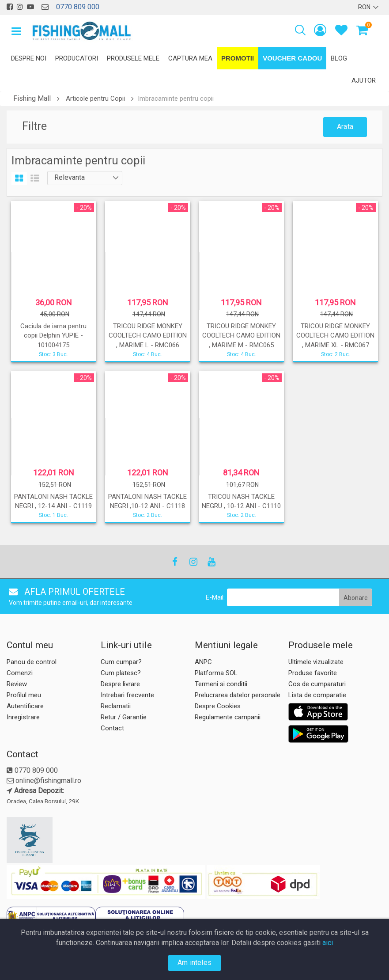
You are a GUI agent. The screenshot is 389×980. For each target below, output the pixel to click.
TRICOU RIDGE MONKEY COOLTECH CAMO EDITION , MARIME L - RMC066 (148, 336)
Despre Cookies (218, 706)
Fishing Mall (32, 98)
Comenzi (20, 673)
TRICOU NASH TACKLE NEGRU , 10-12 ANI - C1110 (241, 501)
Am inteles (194, 963)
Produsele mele (133, 58)
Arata (345, 127)
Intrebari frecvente (127, 695)
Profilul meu (24, 695)
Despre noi (29, 58)
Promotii (238, 58)
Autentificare (25, 706)
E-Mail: (215, 597)
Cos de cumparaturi (317, 684)
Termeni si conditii (221, 684)
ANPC (203, 662)
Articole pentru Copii (95, 99)
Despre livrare (120, 684)
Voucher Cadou (292, 58)
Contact (112, 728)
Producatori (77, 58)
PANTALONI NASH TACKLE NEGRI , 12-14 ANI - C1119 (53, 501)
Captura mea (190, 58)
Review (17, 684)
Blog (339, 58)
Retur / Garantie (124, 717)
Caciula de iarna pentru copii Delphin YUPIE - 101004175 (53, 336)
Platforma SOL (216, 673)
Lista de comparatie (317, 695)
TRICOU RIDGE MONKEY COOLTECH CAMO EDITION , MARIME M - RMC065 (241, 336)
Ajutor (364, 80)
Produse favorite (313, 673)
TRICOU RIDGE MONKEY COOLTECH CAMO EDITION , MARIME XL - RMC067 (335, 336)
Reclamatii (116, 706)
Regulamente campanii (228, 717)
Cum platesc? (121, 673)
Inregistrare (23, 717)
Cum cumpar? (121, 662)
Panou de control (32, 662)
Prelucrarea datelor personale (238, 695)
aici (328, 943)
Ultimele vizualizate (316, 662)
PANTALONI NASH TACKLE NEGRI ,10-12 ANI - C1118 (147, 501)
